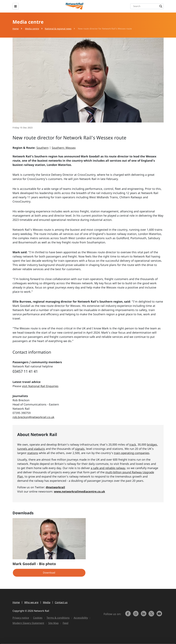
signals (80, 449)
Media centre (32, 29)
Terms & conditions (58, 618)
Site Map (53, 623)
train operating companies (132, 453)
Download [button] (49, 573)
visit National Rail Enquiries (40, 386)
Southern (42, 148)
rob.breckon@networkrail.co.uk (33, 417)
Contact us (61, 602)
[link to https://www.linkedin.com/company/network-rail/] (144, 615)
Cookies (38, 618)
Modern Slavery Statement (28, 623)
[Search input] (148, 6)
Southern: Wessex (64, 148)
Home (16, 29)
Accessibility (81, 618)
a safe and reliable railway (108, 468)
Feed (66, 623)
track (133, 444)
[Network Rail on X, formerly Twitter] (152, 615)
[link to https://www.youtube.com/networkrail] (160, 615)
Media (47, 602)
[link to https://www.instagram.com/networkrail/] (136, 615)
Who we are (31, 602)
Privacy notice (21, 618)
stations (33, 453)
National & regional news (58, 29)
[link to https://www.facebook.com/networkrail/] (128, 615)
